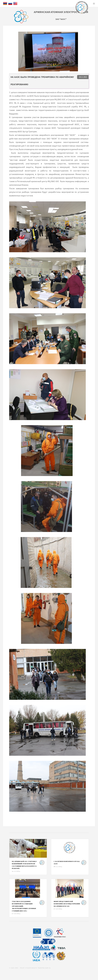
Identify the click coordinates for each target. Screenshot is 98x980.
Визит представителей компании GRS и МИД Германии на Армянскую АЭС (67, 904)
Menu (94, 4)
